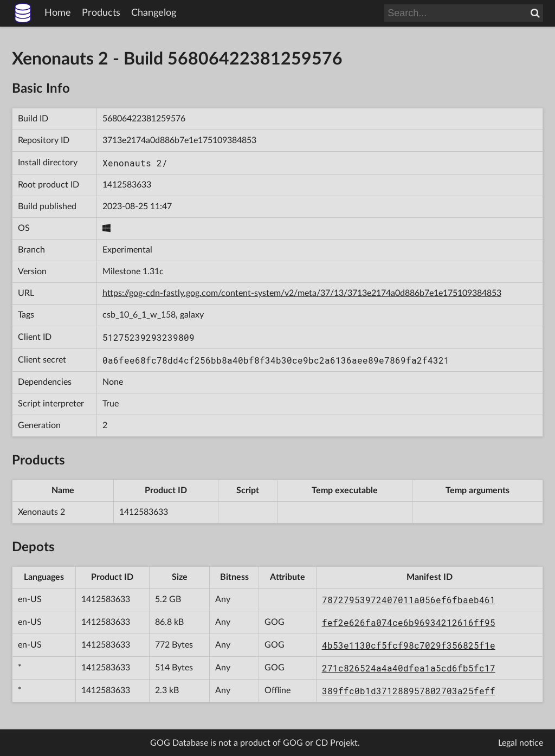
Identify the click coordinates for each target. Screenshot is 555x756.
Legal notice (521, 743)
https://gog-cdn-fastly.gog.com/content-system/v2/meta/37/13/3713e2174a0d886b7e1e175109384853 (302, 293)
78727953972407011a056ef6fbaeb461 (409, 600)
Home (58, 13)
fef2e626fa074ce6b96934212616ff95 (409, 622)
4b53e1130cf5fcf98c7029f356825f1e (409, 645)
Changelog (154, 13)
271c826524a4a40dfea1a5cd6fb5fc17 (409, 668)
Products (101, 13)
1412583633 (127, 185)
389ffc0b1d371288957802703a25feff (409, 691)
